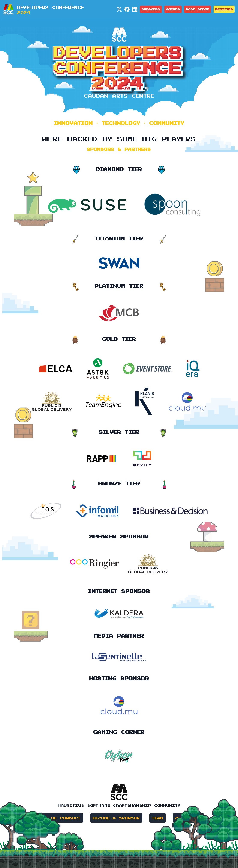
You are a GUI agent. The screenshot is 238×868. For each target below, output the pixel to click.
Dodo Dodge (198, 9)
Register (224, 9)
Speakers (151, 9)
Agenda (173, 9)
